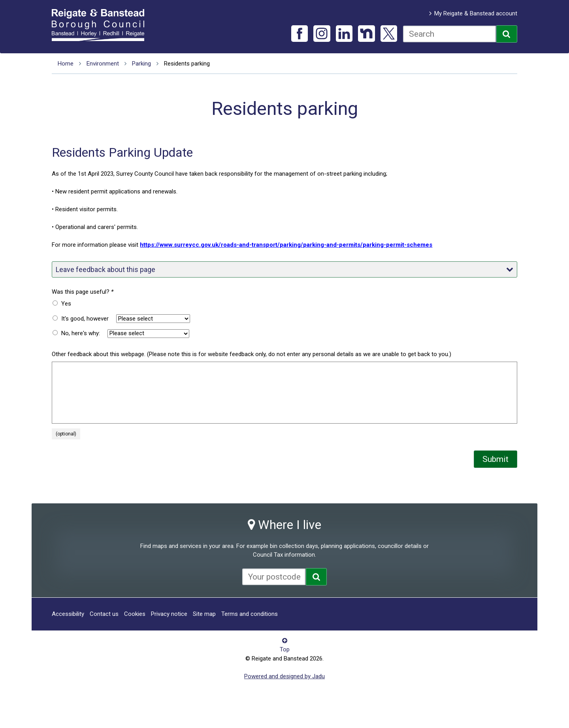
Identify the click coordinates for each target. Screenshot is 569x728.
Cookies (135, 614)
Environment (103, 64)
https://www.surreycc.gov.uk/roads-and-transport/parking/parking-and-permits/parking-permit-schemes (286, 245)
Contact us (104, 614)
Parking (141, 64)
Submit (496, 459)
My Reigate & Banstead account (476, 13)
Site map (204, 614)
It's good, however (85, 319)
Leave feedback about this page (284, 269)
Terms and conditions (250, 614)
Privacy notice (169, 614)
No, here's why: (81, 333)
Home (66, 64)
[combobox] (449, 34)
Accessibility (68, 614)
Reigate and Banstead (102, 25)
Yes (66, 304)
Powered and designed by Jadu (284, 676)
